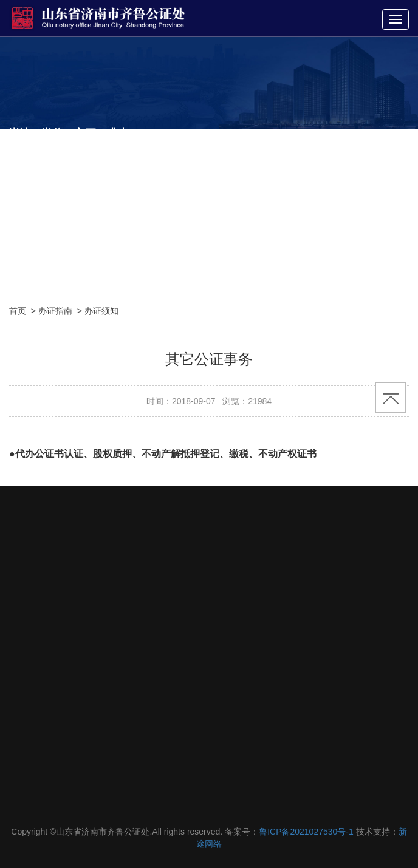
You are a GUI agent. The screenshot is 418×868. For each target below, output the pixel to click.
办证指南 (55, 311)
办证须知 (101, 311)
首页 (18, 311)
